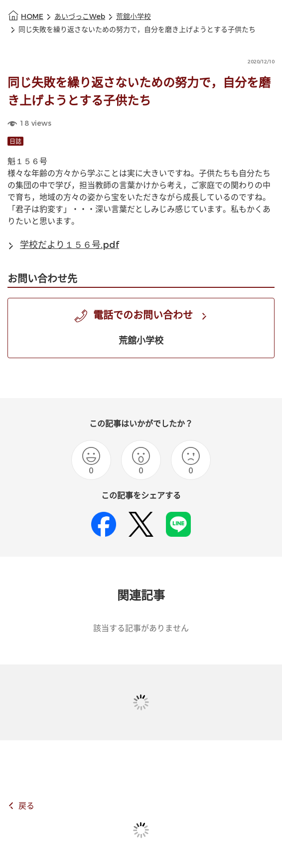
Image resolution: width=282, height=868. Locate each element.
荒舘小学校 (134, 17)
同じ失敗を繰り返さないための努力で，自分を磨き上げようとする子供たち (137, 30)
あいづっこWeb (80, 17)
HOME (32, 17)
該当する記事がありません (141, 628)
